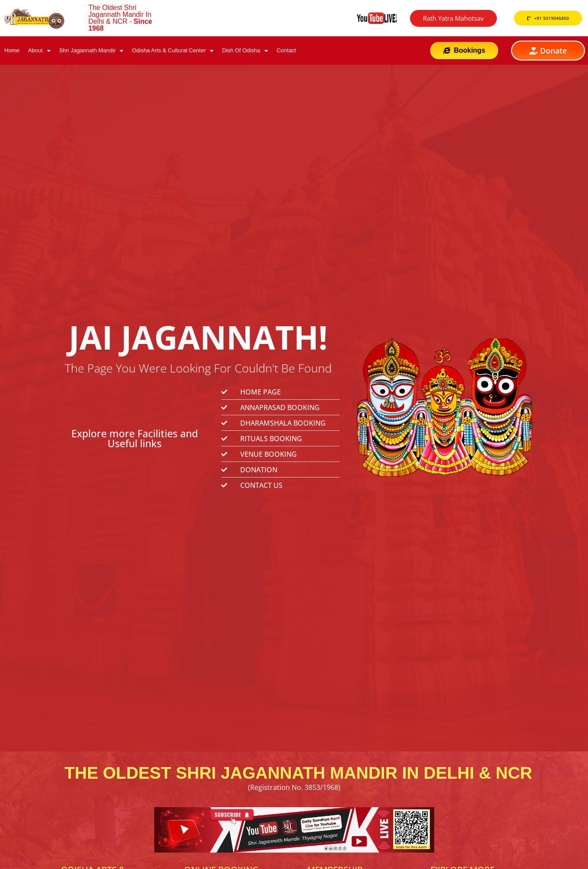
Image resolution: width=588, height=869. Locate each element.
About (39, 51)
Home (12, 50)
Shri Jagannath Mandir (91, 51)
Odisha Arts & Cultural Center (173, 51)
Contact (286, 50)
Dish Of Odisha (245, 51)
